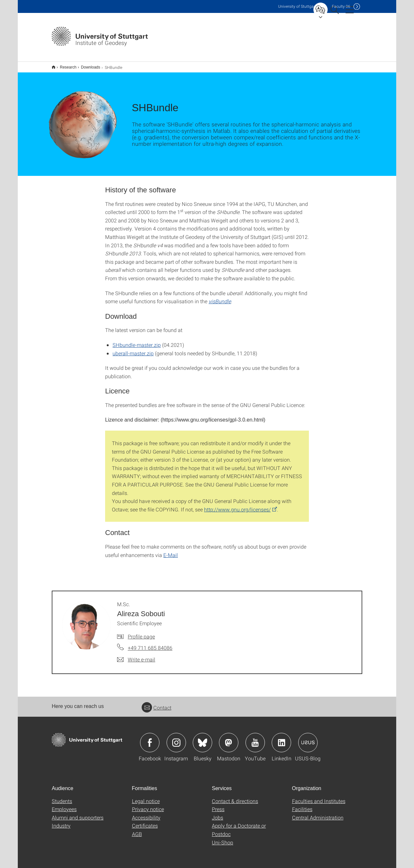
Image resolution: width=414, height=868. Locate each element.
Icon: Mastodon (229, 738)
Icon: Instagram (176, 738)
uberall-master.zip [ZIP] (133, 349)
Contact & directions (235, 797)
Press (218, 805)
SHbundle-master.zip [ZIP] (137, 341)
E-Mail (171, 551)
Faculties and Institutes (319, 797)
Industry (61, 821)
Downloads (87, 65)
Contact (157, 703)
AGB (137, 830)
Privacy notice (148, 805)
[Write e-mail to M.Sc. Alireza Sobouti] (136, 655)
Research (65, 65)
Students (62, 797)
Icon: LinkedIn (281, 738)
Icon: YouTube (255, 738)
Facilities (302, 805)
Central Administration (318, 813)
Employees (64, 805)
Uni (297, 6)
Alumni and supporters (78, 813)
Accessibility (146, 813)
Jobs (218, 813)
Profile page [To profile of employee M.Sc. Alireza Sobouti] (141, 632)
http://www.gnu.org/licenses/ (237, 505)
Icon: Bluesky (202, 738)
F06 (341, 6)
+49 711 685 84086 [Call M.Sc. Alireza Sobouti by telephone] (150, 643)
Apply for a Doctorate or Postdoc (239, 825)
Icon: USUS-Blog (308, 738)
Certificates (145, 821)
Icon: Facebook (150, 738)
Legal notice (146, 797)
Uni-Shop (223, 838)
